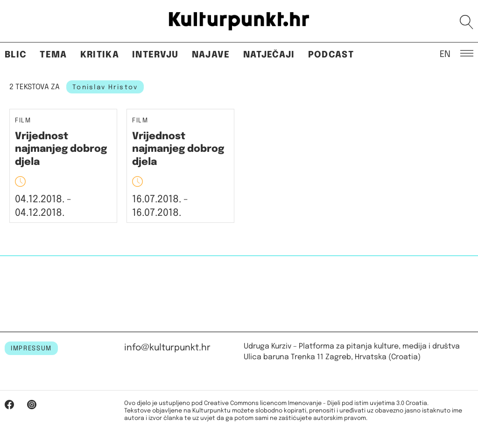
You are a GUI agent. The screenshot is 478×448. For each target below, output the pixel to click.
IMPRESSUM (31, 348)
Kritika (100, 55)
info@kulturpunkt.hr (167, 348)
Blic (16, 55)
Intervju (155, 55)
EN (445, 54)
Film (23, 121)
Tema (53, 55)
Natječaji (269, 55)
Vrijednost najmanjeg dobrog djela (61, 149)
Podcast (331, 55)
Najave (211, 55)
